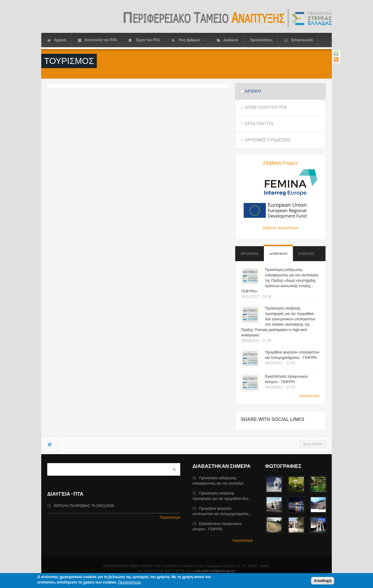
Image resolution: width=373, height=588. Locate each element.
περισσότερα (309, 396)
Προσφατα (250, 254)
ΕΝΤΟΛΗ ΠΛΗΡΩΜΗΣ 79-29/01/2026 (84, 506)
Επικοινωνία (299, 40)
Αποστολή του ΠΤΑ (97, 40)
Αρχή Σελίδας (313, 444)
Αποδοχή (323, 581)
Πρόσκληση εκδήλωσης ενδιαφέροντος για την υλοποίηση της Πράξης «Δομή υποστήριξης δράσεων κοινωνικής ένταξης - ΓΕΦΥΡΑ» (280, 281)
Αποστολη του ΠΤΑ (266, 107)
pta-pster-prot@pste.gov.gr (215, 571)
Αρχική (56, 40)
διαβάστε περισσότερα (280, 228)
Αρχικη (253, 91)
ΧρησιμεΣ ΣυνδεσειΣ (268, 140)
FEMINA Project (280, 163)
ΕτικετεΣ (306, 254)
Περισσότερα (170, 517)
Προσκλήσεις (262, 40)
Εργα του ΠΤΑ (259, 124)
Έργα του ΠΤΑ (144, 40)
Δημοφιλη (278, 251)
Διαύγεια (227, 40)
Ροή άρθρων (188, 40)
